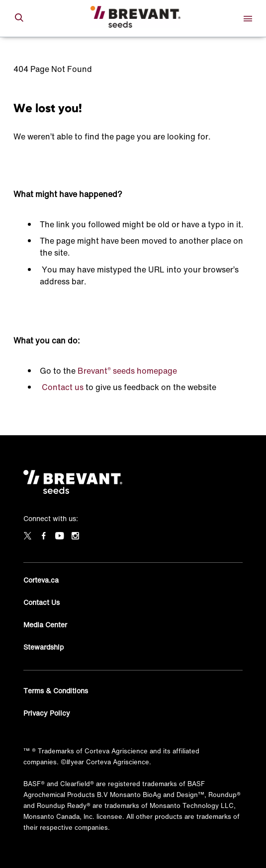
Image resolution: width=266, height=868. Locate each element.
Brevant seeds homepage (127, 371)
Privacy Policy (47, 713)
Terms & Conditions (56, 691)
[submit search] (19, 18)
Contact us (63, 387)
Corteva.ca (41, 580)
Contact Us (42, 602)
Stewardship (44, 647)
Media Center (45, 625)
